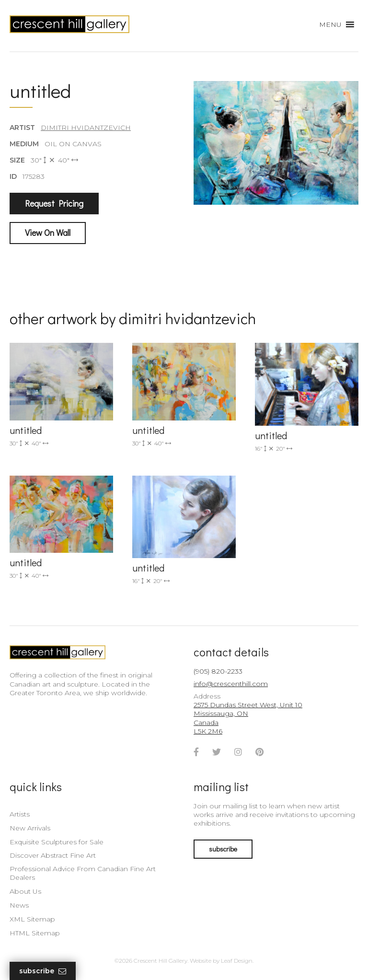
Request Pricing (54, 203)
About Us (25, 891)
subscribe (223, 849)
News (19, 905)
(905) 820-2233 (218, 671)
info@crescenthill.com (231, 684)
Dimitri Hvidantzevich (86, 128)
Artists (20, 814)
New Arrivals (30, 828)
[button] (330, 24)
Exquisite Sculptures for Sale (57, 842)
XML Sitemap (32, 919)
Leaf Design (237, 961)
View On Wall (48, 233)
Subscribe (43, 971)
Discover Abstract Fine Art (53, 855)
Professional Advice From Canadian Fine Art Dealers (83, 873)
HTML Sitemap (35, 933)
